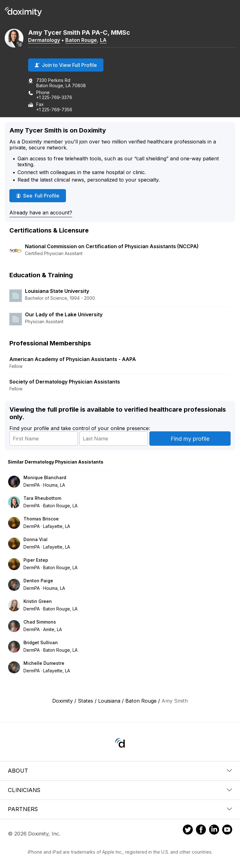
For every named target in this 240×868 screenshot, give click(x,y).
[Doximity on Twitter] (188, 830)
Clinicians (120, 790)
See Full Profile (41, 196)
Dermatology (44, 40)
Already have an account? (41, 213)
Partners (120, 809)
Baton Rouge (81, 40)
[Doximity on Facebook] (201, 830)
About (120, 771)
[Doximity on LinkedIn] (214, 830)
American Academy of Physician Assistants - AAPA (73, 359)
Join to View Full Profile (66, 65)
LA (103, 40)
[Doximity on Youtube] (227, 830)
